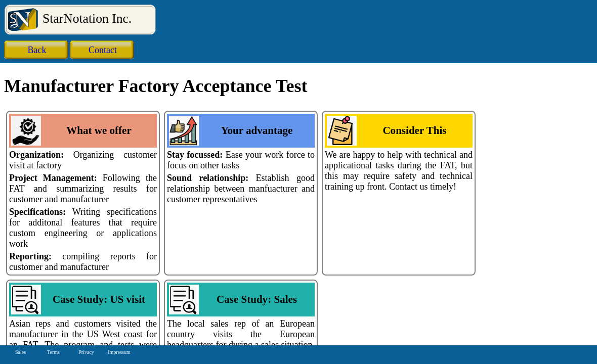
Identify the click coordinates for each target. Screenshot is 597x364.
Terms (53, 352)
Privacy (86, 352)
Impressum (119, 352)
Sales (20, 352)
